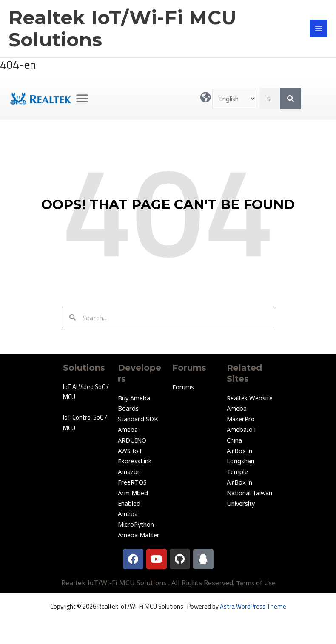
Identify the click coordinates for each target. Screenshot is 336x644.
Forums (183, 387)
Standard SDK (138, 419)
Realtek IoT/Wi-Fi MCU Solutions (122, 29)
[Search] (290, 99)
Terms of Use (256, 583)
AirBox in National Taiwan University (249, 493)
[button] (82, 99)
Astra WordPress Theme (253, 606)
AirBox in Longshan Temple (241, 461)
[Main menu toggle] (319, 28)
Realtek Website (250, 398)
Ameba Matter (139, 535)
